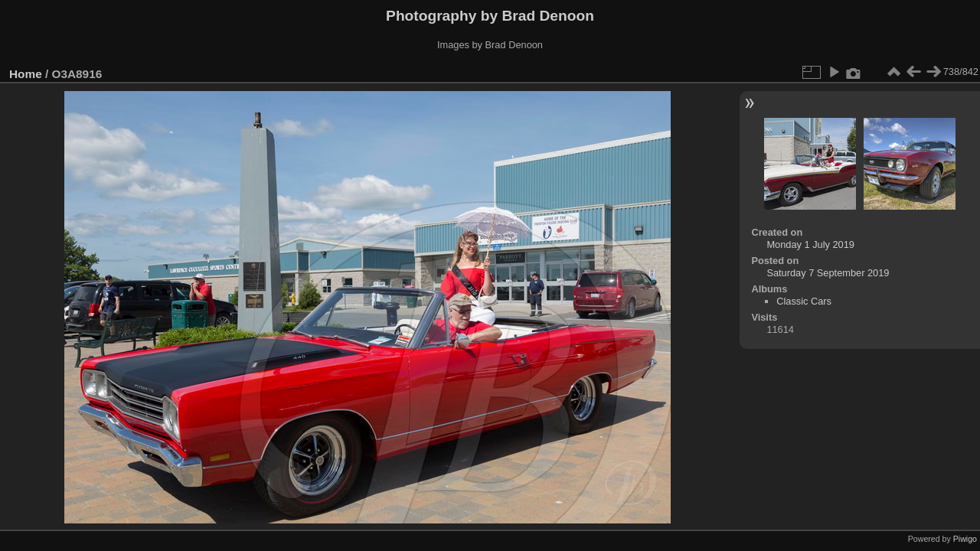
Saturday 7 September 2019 (828, 273)
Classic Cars (804, 301)
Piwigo (965, 539)
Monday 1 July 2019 (810, 245)
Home (26, 74)
